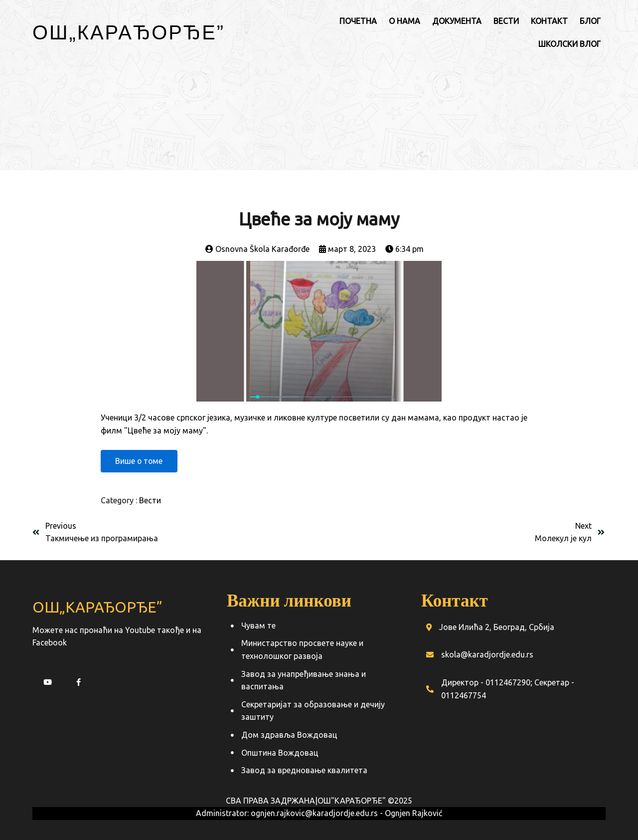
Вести (150, 501)
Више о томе (140, 461)
